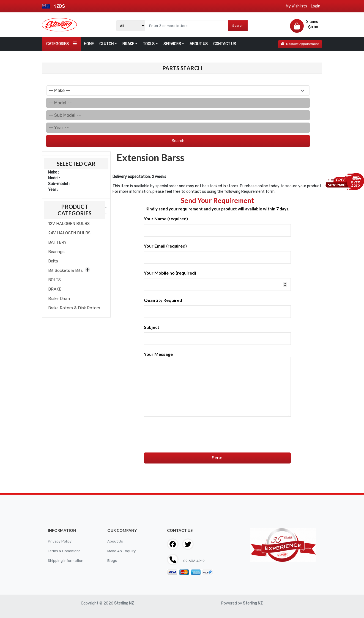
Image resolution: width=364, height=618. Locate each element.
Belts (53, 261)
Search (238, 26)
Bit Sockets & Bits (65, 270)
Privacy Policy (60, 541)
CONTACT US (225, 44)
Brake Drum (59, 299)
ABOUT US (199, 44)
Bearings (56, 252)
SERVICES (172, 44)
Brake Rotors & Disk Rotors (74, 308)
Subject (217, 335)
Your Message (217, 384)
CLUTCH (106, 44)
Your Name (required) (217, 226)
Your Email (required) (217, 253)
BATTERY (57, 242)
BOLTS (54, 280)
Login (316, 6)
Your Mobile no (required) (217, 280)
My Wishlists (296, 6)
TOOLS (149, 44)
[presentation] (186, 429)
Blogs (112, 561)
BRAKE (128, 44)
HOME (89, 44)
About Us (115, 541)
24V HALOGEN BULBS (69, 233)
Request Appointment (300, 44)
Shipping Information (67, 561)
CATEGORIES (61, 44)
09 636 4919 (194, 561)
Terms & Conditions (65, 551)
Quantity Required (217, 308)
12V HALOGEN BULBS (69, 224)
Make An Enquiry (122, 551)
